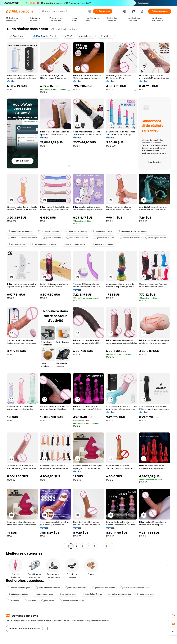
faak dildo (30, 601)
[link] (173, 616)
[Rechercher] (103, 11)
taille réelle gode (146, 594)
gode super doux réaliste (74, 244)
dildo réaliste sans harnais (20, 231)
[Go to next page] (112, 546)
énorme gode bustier (155, 238)
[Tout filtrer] (16, 36)
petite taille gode (67, 594)
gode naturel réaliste (104, 238)
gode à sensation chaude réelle (135, 588)
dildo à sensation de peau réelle (22, 238)
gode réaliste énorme (92, 594)
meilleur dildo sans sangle (72, 601)
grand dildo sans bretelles (48, 588)
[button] (90, 11)
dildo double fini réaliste (49, 231)
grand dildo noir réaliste (104, 588)
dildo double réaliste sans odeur (133, 231)
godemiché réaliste (103, 231)
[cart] (134, 12)
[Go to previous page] (65, 546)
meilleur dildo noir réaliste (45, 244)
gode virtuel (48, 601)
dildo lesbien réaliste (18, 594)
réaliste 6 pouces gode (103, 244)
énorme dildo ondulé (130, 238)
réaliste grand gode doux (120, 594)
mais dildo (13, 601)
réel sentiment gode (43, 594)
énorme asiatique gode (19, 588)
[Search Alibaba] (64, 11)
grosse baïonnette (52, 238)
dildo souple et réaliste (77, 238)
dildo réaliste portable (77, 231)
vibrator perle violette (76, 588)
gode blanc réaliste (17, 244)
